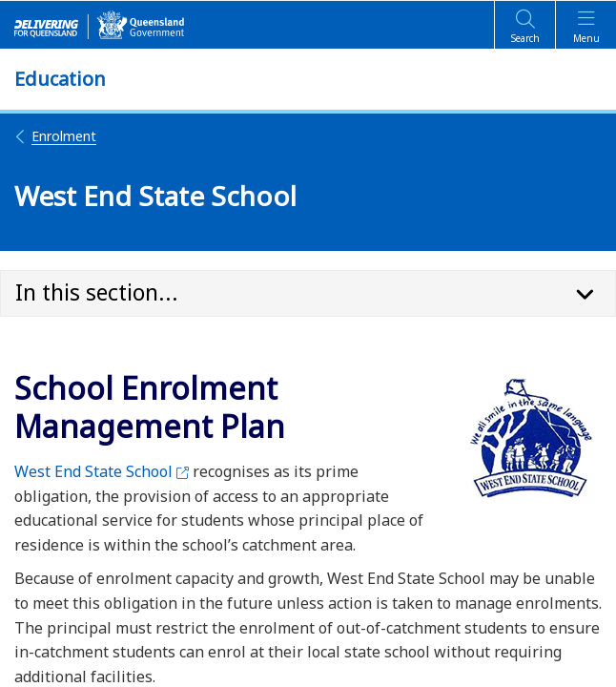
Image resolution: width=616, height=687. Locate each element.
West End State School (102, 471)
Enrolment (55, 136)
